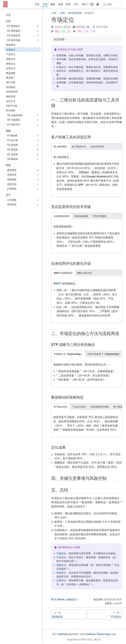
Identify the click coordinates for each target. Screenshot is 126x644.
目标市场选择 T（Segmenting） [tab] (104, 354)
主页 (37, 4)
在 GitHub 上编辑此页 (64, 599)
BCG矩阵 (11, 111)
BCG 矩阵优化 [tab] (85, 273)
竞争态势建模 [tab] (100, 216)
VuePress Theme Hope (98, 634)
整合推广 (11, 78)
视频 (53, 4)
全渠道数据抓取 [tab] (62, 216)
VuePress (63, 634)
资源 (61, 4)
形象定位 (11, 59)
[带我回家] (6, 4)
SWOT (57, 283)
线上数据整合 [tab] (61, 147)
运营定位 (11, 68)
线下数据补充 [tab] (79, 147)
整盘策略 (11, 73)
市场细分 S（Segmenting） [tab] (68, 354)
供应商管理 (12, 92)
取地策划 (11, 45)
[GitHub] (92, 4)
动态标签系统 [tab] (97, 147)
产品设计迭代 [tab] (79, 407)
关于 (76, 4)
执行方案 (11, 82)
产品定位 (11, 54)
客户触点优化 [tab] (61, 407)
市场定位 (11, 50)
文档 (45, 4)
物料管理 (11, 96)
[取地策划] (68, 615)
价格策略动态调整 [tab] (100, 407)
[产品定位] (105, 615)
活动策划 (11, 87)
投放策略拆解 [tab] (81, 216)
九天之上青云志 (63, 27)
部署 (68, 4)
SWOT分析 (12, 106)
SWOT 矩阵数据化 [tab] (63, 273)
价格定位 (11, 64)
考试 (84, 4)
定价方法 (11, 101)
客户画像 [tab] (118, 407)
